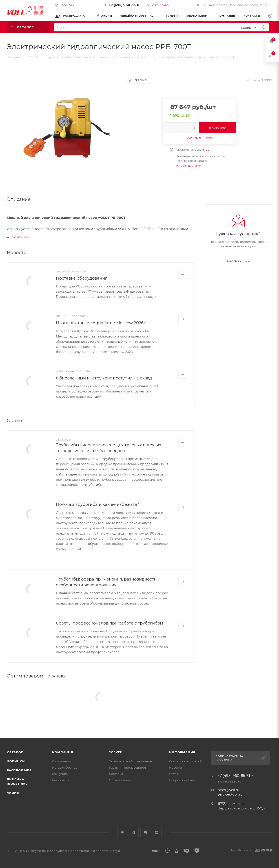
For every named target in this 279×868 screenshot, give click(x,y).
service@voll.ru (230, 794)
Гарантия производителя (128, 767)
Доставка (116, 774)
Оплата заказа (120, 780)
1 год (206, 150)
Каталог (15, 752)
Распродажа (19, 770)
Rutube (145, 832)
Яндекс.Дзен (157, 832)
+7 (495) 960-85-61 (125, 5)
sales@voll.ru (228, 790)
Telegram (134, 832)
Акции (13, 793)
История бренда (65, 767)
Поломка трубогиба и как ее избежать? (97, 504)
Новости (176, 767)
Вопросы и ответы (183, 780)
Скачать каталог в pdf (185, 761)
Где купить (60, 774)
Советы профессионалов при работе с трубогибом (110, 623)
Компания (63, 752)
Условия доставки (188, 165)
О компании (62, 761)
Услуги (116, 752)
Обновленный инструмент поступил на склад (104, 378)
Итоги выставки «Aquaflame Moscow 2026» (101, 323)
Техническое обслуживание (130, 761)
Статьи (174, 774)
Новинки (16, 761)
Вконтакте (122, 832)
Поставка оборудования (82, 278)
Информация (182, 752)
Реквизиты (60, 780)
